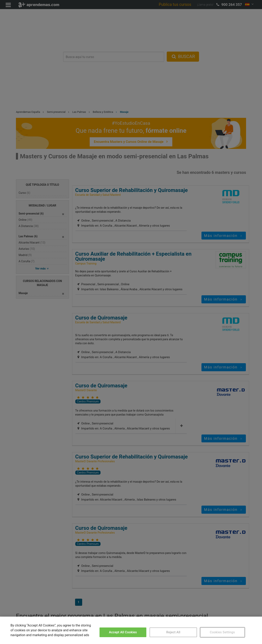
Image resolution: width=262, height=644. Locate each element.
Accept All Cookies (123, 632)
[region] (131, 630)
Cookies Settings (222, 632)
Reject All (173, 632)
